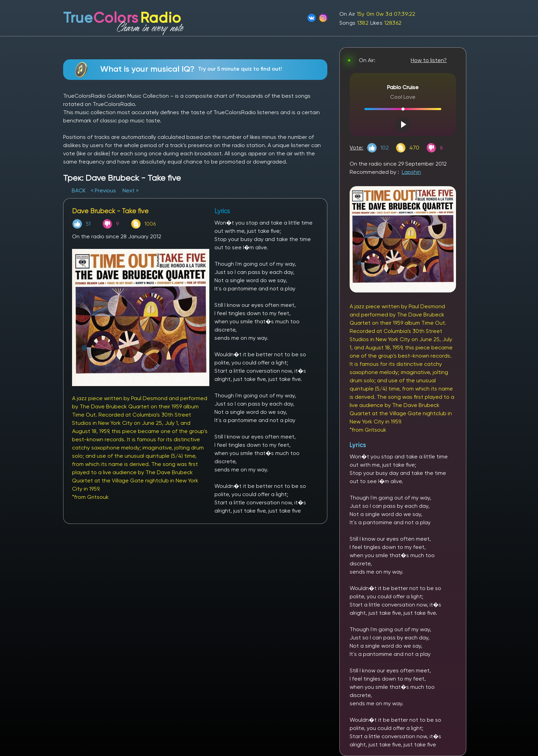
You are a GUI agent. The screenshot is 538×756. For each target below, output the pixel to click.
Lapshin (411, 172)
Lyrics (358, 445)
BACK (79, 190)
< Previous (103, 190)
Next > (131, 190)
